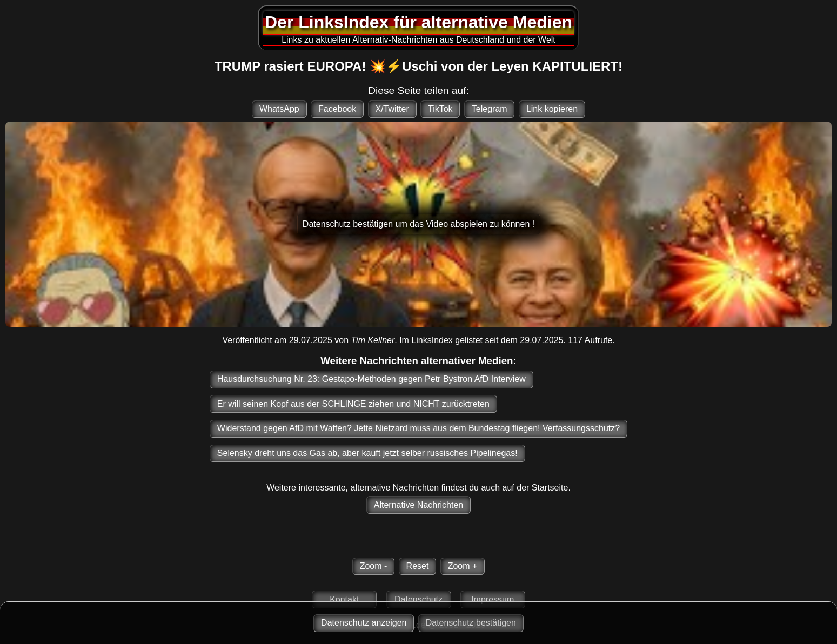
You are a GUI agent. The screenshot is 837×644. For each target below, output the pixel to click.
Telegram (490, 109)
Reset (418, 566)
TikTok (440, 109)
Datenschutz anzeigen (364, 623)
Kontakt (344, 599)
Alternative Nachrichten (419, 505)
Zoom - (374, 566)
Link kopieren (552, 109)
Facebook (337, 109)
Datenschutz (419, 599)
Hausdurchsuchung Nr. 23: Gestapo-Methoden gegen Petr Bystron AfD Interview (371, 379)
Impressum (493, 599)
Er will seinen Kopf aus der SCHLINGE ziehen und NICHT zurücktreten (353, 404)
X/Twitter (392, 109)
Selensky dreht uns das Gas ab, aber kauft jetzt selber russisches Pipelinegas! (367, 453)
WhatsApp (279, 109)
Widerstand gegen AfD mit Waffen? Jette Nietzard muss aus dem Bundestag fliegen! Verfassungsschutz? (419, 428)
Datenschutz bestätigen (471, 623)
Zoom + (463, 566)
